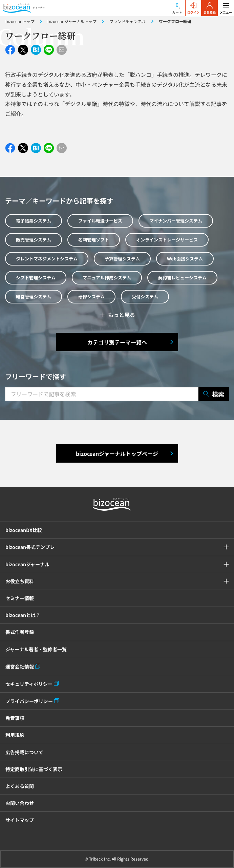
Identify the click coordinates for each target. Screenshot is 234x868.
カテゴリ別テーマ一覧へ (117, 342)
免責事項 (15, 718)
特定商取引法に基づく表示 (34, 769)
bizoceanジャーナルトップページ (117, 453)
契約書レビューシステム (182, 278)
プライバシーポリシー (29, 701)
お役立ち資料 (20, 581)
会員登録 (210, 8)
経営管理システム (34, 297)
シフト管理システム (36, 278)
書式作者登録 (20, 632)
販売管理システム (34, 240)
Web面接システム (185, 259)
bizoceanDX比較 (24, 530)
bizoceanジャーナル (27, 564)
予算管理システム (122, 259)
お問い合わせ (20, 803)
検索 (214, 394)
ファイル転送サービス (100, 221)
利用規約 (15, 735)
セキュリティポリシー (29, 684)
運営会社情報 (20, 666)
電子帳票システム (34, 221)
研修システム (91, 297)
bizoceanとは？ (23, 615)
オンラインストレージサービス (167, 240)
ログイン (193, 8)
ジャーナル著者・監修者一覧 (36, 649)
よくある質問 (20, 786)
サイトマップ (20, 820)
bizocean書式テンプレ (30, 547)
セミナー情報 (20, 598)
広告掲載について (24, 752)
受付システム (145, 297)
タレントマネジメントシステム (47, 259)
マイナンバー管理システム (176, 221)
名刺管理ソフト (94, 240)
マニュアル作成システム (107, 278)
